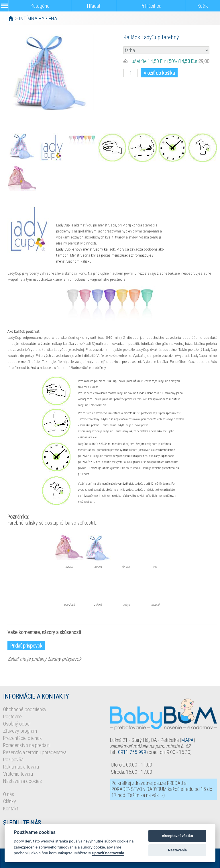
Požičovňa (13, 759)
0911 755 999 (132, 752)
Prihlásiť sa (151, 6)
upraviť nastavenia (108, 853)
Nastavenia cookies (22, 781)
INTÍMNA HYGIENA (38, 18)
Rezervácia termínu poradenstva (35, 752)
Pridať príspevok (26, 646)
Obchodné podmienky (25, 709)
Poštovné (12, 717)
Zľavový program (20, 731)
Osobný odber (17, 724)
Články (10, 801)
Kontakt (11, 809)
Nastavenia (177, 850)
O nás (9, 794)
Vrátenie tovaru (18, 774)
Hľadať (94, 6)
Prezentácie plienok (22, 738)
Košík (203, 6)
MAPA (187, 740)
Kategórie (40, 6)
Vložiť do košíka (159, 73)
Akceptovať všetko (177, 836)
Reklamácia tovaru (21, 767)
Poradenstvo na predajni (27, 745)
